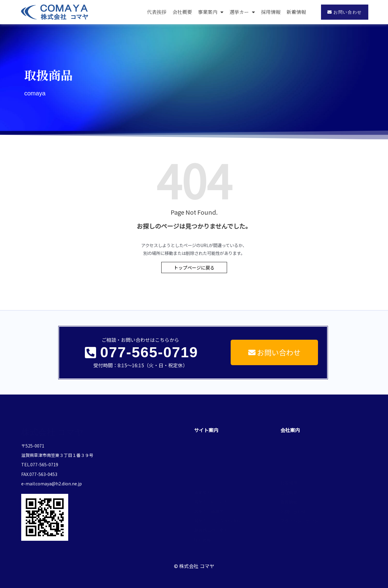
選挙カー (242, 12)
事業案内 (211, 12)
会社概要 (182, 12)
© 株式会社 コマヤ (194, 561)
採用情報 (271, 12)
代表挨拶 (157, 12)
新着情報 (296, 12)
